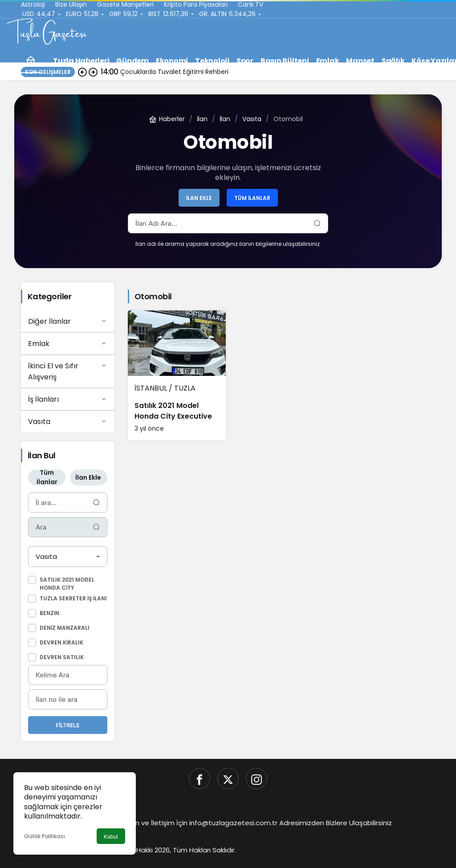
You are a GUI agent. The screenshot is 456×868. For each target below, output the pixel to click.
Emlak (68, 343)
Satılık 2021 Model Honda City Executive (173, 411)
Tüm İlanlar (252, 198)
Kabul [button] (111, 837)
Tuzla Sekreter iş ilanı (73, 598)
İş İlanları (68, 399)
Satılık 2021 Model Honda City (67, 584)
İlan (202, 119)
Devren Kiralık (61, 642)
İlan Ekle (199, 198)
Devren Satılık (62, 657)
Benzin (49, 613)
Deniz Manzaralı (65, 628)
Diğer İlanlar (68, 321)
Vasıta (68, 421)
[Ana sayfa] (31, 61)
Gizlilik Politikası (45, 836)
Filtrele (67, 725)
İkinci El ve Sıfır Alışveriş (68, 371)
